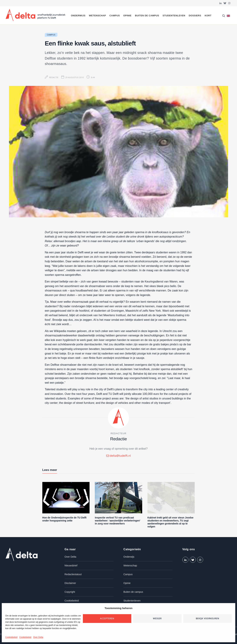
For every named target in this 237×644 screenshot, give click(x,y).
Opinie (127, 16)
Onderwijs (78, 16)
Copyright (70, 592)
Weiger (157, 618)
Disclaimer (70, 583)
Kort (208, 16)
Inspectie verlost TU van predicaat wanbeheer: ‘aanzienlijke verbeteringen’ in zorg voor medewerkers (117, 521)
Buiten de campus (147, 16)
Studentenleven (174, 16)
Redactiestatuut (73, 574)
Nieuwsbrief (71, 566)
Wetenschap (97, 16)
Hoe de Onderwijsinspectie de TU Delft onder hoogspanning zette (64, 519)
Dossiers (195, 16)
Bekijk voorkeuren (207, 618)
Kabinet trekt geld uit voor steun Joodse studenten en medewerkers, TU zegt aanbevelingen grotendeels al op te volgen (170, 522)
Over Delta (38, 637)
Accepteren (107, 618)
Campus (115, 16)
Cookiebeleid (11, 637)
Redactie (54, 77)
